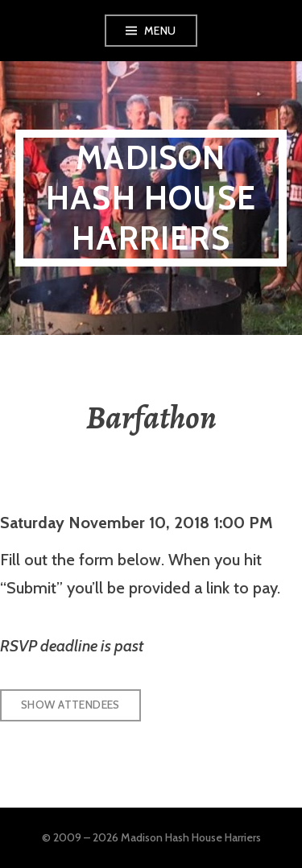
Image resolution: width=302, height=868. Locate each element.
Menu (160, 31)
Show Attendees (70, 705)
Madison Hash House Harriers (151, 198)
